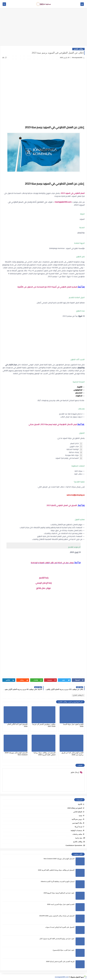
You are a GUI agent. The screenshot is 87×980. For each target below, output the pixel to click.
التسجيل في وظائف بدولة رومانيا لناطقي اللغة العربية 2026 (56, 870)
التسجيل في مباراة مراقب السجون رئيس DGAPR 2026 (57, 916)
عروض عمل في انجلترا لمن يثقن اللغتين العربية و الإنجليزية (52, 563)
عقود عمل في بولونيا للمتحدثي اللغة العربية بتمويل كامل (57, 939)
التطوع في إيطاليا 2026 (75, 808)
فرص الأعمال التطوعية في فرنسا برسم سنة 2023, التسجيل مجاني (53, 424)
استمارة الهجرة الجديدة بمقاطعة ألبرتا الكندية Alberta (58, 882)
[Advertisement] (43, 28)
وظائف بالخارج (78, 49)
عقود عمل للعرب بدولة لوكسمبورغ (64, 950)
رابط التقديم (43, 578)
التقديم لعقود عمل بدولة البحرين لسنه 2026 (61, 904)
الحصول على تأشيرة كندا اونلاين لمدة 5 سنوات (60, 927)
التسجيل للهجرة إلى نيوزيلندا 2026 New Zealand (59, 859)
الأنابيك (80, 804)
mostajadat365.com (63, 202)
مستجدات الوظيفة (76, 830)
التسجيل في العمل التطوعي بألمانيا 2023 (62, 505)
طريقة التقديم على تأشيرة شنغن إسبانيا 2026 (60, 961)
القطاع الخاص (78, 812)
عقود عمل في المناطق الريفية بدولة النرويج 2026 (59, 893)
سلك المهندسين (77, 823)
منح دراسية (79, 838)
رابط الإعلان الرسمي (44, 583)
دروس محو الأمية (77, 819)
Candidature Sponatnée (74, 845)
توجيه (80, 816)
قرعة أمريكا (78, 827)
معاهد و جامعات (77, 834)
